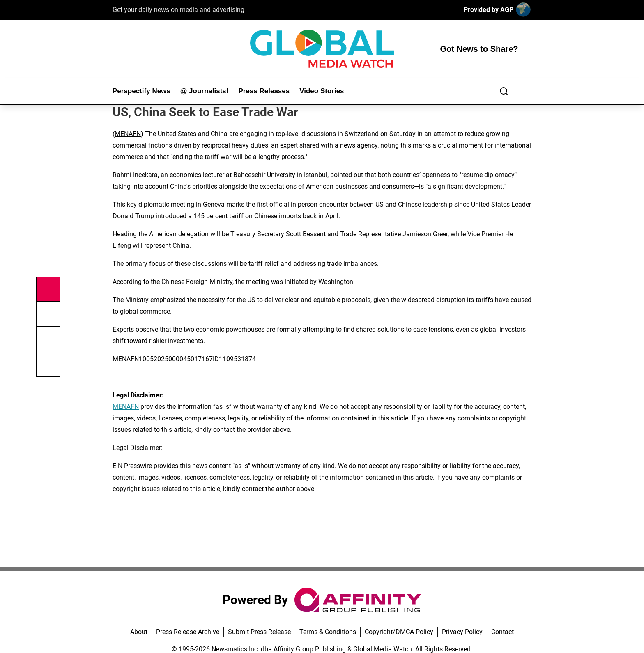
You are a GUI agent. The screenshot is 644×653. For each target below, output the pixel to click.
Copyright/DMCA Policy (399, 632)
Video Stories (322, 91)
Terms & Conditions (328, 632)
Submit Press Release (259, 632)
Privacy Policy (462, 632)
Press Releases (264, 91)
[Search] (504, 91)
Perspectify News (141, 91)
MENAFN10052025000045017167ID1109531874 (184, 359)
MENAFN (128, 134)
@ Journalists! (205, 91)
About (139, 632)
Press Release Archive (188, 632)
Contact (503, 632)
